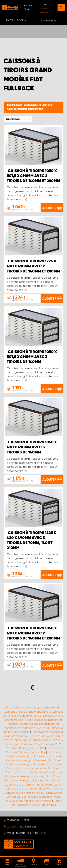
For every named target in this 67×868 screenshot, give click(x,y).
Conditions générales (22, 827)
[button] (18, 119)
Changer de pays (18, 820)
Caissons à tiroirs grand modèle (25, 109)
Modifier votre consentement (27, 833)
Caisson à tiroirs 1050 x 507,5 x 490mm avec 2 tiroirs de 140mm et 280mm (33, 176)
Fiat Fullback (15, 105)
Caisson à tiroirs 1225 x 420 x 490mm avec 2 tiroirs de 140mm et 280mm (33, 266)
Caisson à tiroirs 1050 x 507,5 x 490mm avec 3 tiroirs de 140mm (32, 357)
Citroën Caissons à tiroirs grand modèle (30, 708)
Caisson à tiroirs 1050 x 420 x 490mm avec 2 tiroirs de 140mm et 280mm (33, 633)
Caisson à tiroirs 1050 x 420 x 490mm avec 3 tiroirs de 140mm (32, 447)
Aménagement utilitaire (38, 105)
